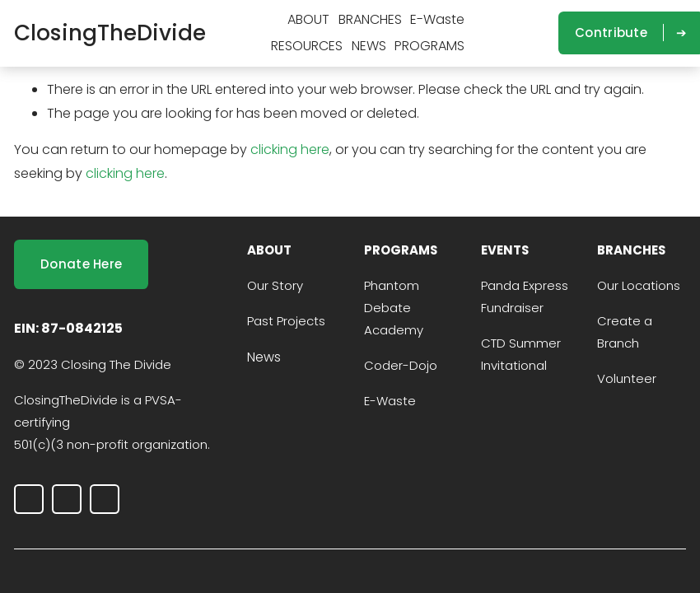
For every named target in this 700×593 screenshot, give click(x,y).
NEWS (369, 46)
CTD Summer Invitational (521, 354)
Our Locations (639, 285)
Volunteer (627, 378)
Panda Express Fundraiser (525, 296)
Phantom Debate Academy (394, 308)
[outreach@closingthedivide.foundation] (536, 33)
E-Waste (437, 19)
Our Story (275, 285)
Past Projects (286, 321)
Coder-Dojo (401, 365)
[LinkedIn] (511, 33)
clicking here (290, 149)
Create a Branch (625, 332)
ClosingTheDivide (110, 33)
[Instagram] (487, 33)
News (264, 357)
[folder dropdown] (308, 21)
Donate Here (81, 264)
